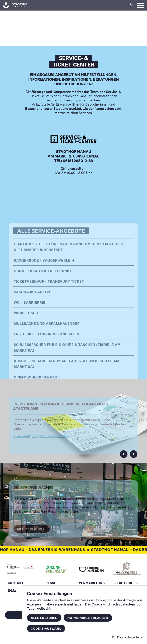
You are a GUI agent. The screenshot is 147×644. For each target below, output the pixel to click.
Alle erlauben (44, 618)
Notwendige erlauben (88, 618)
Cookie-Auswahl (46, 628)
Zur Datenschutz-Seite (127, 637)
